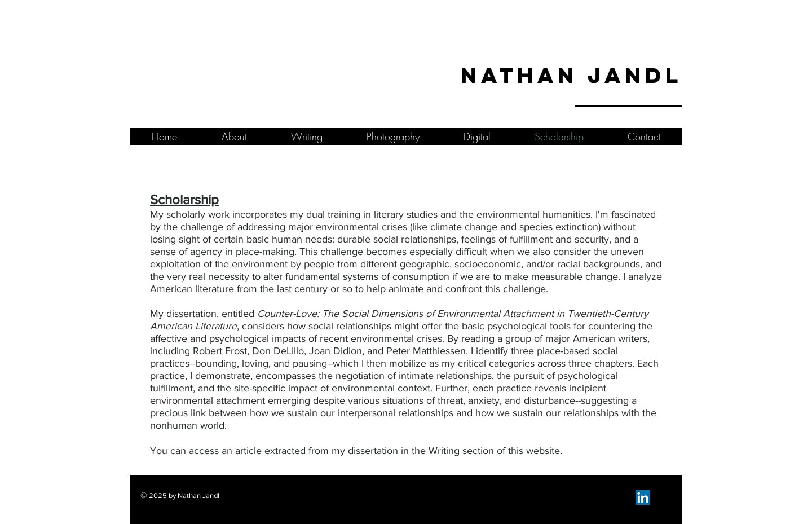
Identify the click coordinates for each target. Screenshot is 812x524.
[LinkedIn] (643, 497)
